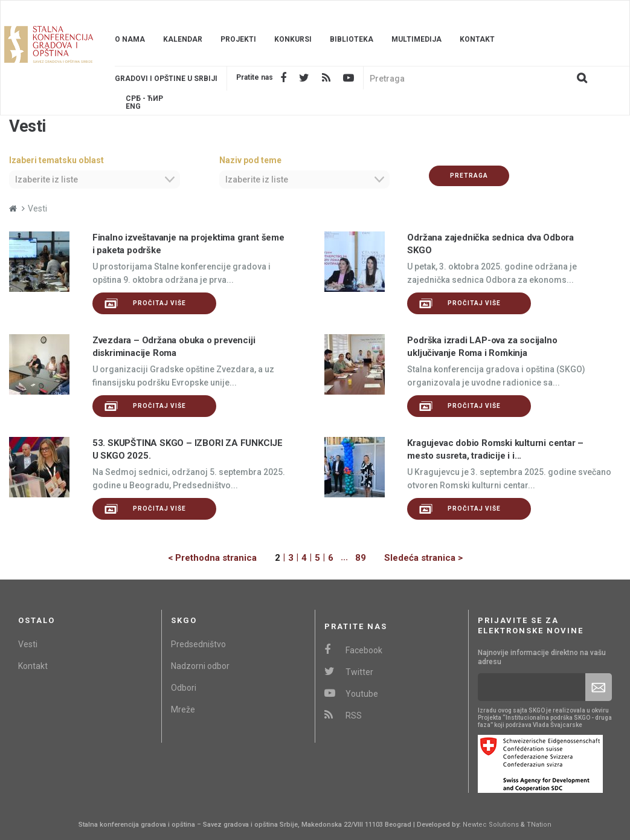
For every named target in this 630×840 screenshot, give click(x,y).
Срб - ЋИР (144, 99)
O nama (130, 39)
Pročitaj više (145, 303)
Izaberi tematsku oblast (56, 160)
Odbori (184, 688)
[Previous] (221, 558)
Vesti (28, 644)
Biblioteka (352, 39)
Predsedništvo (198, 644)
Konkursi (293, 39)
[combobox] (95, 179)
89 (361, 558)
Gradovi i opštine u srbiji (166, 79)
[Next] (414, 558)
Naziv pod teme (250, 160)
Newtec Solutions (491, 825)
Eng (133, 107)
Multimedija (416, 39)
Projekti (238, 39)
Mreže (183, 709)
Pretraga (469, 176)
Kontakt (477, 39)
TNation (539, 825)
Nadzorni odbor (200, 666)
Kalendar (183, 39)
